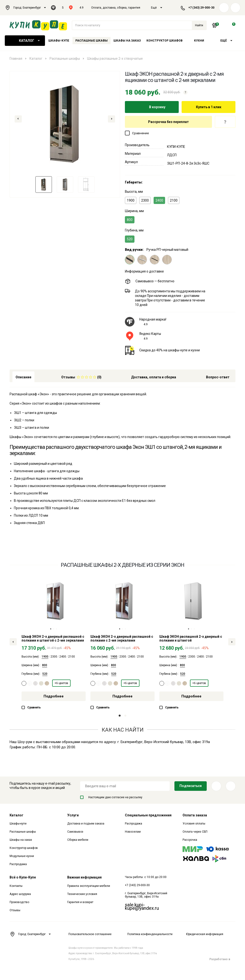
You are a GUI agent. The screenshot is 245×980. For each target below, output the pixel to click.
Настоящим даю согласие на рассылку (111, 797)
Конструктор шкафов (164, 41)
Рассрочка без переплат (168, 122)
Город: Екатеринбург (25, 8)
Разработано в (222, 959)
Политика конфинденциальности (150, 934)
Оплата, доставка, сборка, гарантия (116, 8)
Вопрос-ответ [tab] (218, 377)
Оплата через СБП (195, 832)
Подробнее (54, 696)
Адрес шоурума (20, 894)
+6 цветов (61, 683)
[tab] (81, 377)
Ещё (157, 8)
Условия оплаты (194, 824)
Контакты (16, 886)
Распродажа (18, 864)
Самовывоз (75, 832)
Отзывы (15, 910)
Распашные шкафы (92, 41)
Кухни (199, 41)
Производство (19, 902)
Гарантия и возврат (80, 902)
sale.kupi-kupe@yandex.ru (142, 906)
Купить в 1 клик (209, 107)
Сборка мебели (78, 840)
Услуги (73, 815)
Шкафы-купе (59, 41)
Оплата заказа (195, 815)
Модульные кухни (22, 856)
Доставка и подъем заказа (86, 824)
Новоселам (133, 832)
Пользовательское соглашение (90, 934)
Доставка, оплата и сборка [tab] (154, 377)
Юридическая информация (205, 934)
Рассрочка (190, 840)
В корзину (152, 107)
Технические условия (82, 894)
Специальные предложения (148, 815)
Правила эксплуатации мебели (89, 886)
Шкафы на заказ (127, 41)
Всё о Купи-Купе (23, 877)
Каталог (25, 41)
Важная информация (84, 877)
